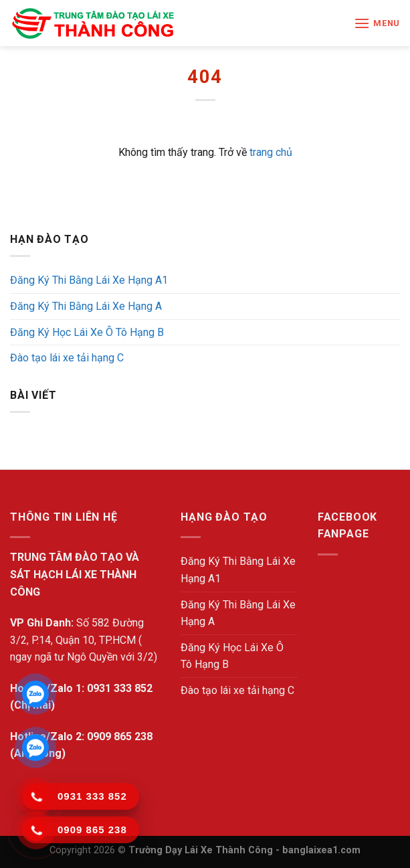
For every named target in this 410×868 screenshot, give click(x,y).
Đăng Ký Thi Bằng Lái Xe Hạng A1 (89, 280)
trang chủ (271, 152)
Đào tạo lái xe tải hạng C (67, 358)
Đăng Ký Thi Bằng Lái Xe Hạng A (86, 306)
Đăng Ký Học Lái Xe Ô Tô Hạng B (87, 332)
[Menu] (377, 23)
